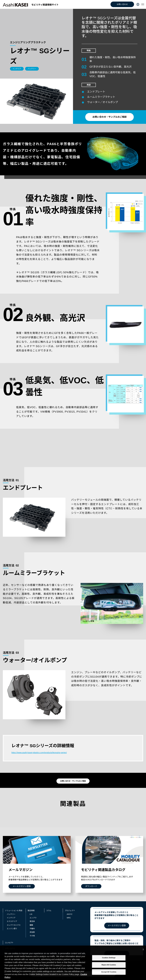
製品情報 (31, 911)
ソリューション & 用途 (14, 911)
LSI (31, 914)
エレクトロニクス (14, 925)
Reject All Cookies (109, 969)
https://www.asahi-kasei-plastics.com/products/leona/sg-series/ (39, 753)
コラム (49, 911)
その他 (32, 936)
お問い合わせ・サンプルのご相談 (109, 117)
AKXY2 (70, 914)
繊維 (31, 925)
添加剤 (32, 932)
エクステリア (12, 921)
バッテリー (11, 914)
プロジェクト (70, 911)
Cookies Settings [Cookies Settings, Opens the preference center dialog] (109, 962)
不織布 (32, 929)
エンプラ (33, 918)
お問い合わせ (122, 4)
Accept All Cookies (109, 976)
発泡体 (32, 921)
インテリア (11, 918)
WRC (69, 918)
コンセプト (9, 943)
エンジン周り (12, 929)
